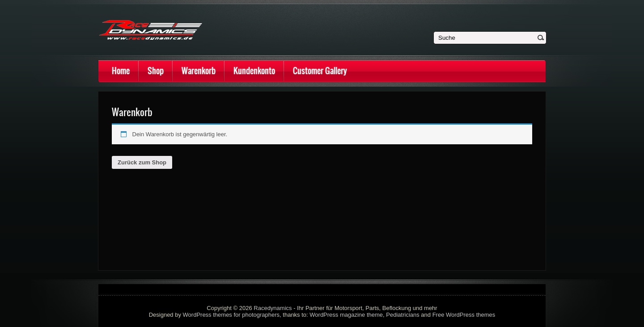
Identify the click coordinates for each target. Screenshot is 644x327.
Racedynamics (273, 308)
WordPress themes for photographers (231, 315)
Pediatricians (402, 315)
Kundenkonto (254, 71)
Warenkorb (199, 71)
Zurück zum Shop (142, 162)
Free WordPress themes (464, 315)
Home (121, 71)
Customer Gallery (320, 71)
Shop (156, 71)
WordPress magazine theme (346, 315)
